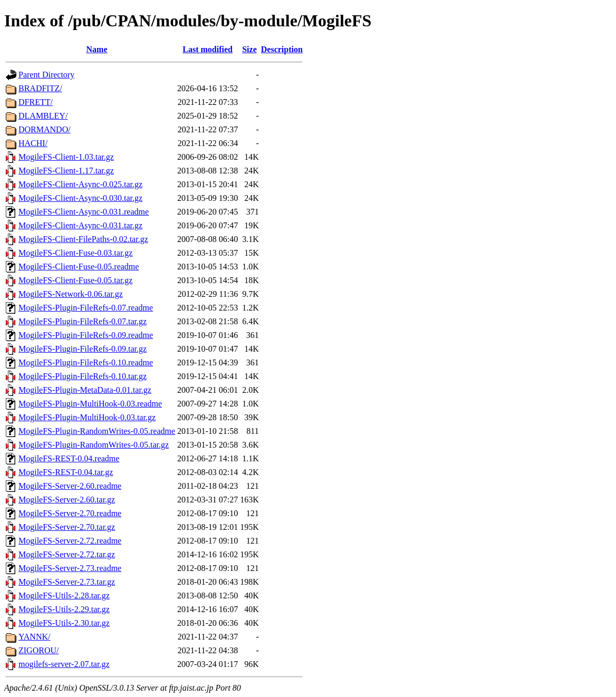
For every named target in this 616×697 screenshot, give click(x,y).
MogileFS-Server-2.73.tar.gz (67, 582)
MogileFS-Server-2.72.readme (70, 541)
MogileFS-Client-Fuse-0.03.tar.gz (75, 253)
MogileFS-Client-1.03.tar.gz (66, 157)
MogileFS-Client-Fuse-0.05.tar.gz (75, 280)
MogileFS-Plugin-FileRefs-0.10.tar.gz (83, 376)
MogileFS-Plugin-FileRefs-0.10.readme (86, 362)
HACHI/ (33, 143)
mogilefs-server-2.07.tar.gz (64, 664)
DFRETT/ (36, 102)
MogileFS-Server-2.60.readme (70, 486)
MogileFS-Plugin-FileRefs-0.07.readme (86, 308)
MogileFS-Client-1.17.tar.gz (66, 171)
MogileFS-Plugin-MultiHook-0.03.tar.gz (87, 417)
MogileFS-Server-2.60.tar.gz (67, 500)
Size (249, 49)
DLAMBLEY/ (43, 116)
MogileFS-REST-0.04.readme (69, 458)
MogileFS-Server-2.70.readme (70, 513)
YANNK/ (34, 637)
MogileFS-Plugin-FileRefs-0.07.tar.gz (83, 321)
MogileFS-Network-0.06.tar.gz (71, 294)
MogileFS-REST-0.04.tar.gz (66, 472)
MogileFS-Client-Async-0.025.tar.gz (80, 184)
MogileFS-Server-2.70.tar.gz (67, 527)
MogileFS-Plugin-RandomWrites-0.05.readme (97, 431)
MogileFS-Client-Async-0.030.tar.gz (80, 198)
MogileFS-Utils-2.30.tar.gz (64, 623)
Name (97, 49)
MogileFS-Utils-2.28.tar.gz (64, 596)
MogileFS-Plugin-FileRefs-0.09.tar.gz (83, 349)
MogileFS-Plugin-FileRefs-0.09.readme (86, 335)
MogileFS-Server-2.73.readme (70, 568)
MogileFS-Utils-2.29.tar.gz (64, 609)
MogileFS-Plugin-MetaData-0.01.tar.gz (85, 390)
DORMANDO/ (45, 129)
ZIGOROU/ (38, 650)
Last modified (208, 49)
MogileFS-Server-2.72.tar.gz (67, 554)
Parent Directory (46, 75)
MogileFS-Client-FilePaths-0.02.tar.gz (83, 239)
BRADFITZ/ (40, 88)
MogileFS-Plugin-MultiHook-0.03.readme (90, 404)
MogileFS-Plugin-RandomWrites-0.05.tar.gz (94, 445)
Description (282, 49)
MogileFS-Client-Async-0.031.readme (84, 212)
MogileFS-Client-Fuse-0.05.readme (79, 267)
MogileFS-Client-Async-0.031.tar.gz (80, 225)
